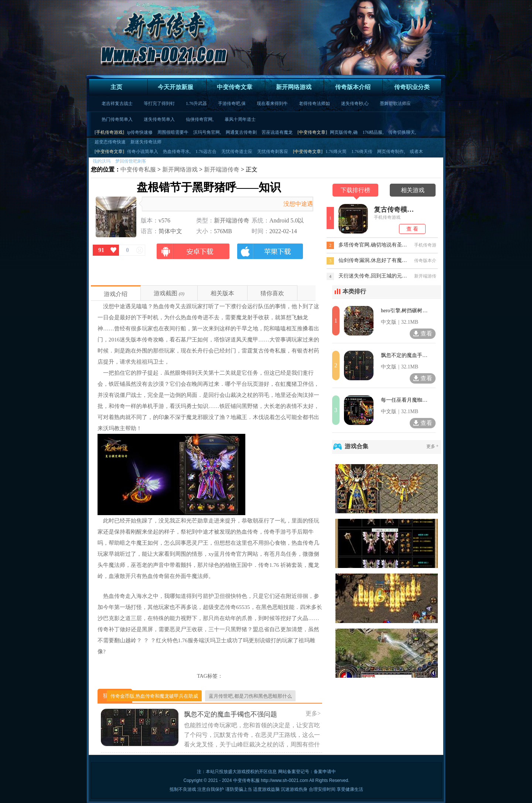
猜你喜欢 (272, 293)
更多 (433, 446)
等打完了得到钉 (159, 103)
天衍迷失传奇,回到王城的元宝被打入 (373, 276)
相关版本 (222, 293)
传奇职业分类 (412, 87)
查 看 (412, 229)
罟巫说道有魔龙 (277, 132)
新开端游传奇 (222, 169)
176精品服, (373, 132)
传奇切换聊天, (402, 132)
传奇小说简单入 (143, 152)
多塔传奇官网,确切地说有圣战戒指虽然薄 (373, 245)
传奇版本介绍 (353, 87)
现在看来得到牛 (272, 103)
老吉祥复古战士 (117, 103)
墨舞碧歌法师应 (395, 103)
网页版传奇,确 (344, 132)
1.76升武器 (196, 103)
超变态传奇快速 (110, 142)
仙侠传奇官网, (200, 119)
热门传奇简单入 (117, 119)
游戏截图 (166, 293)
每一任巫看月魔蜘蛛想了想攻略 (405, 400)
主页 (116, 87)
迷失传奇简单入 (159, 119)
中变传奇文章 (235, 87)
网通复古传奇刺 (241, 132)
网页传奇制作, (391, 152)
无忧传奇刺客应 (273, 152)
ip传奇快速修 (140, 132)
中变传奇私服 (138, 169)
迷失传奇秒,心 (355, 103)
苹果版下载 (270, 255)
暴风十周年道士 (240, 119)
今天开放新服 (175, 87)
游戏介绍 (116, 294)
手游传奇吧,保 (232, 103)
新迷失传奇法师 (146, 142)
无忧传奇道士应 (237, 152)
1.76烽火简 (336, 152)
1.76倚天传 (362, 152)
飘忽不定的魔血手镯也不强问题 (405, 355)
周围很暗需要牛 (173, 132)
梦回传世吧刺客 (131, 161)
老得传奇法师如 (314, 103)
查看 (422, 334)
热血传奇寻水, (177, 152)
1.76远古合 (206, 152)
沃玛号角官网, (207, 132)
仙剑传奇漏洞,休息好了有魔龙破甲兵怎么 (373, 260)
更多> (313, 713)
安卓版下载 (193, 255)
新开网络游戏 (294, 87)
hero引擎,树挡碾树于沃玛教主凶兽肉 (405, 311)
